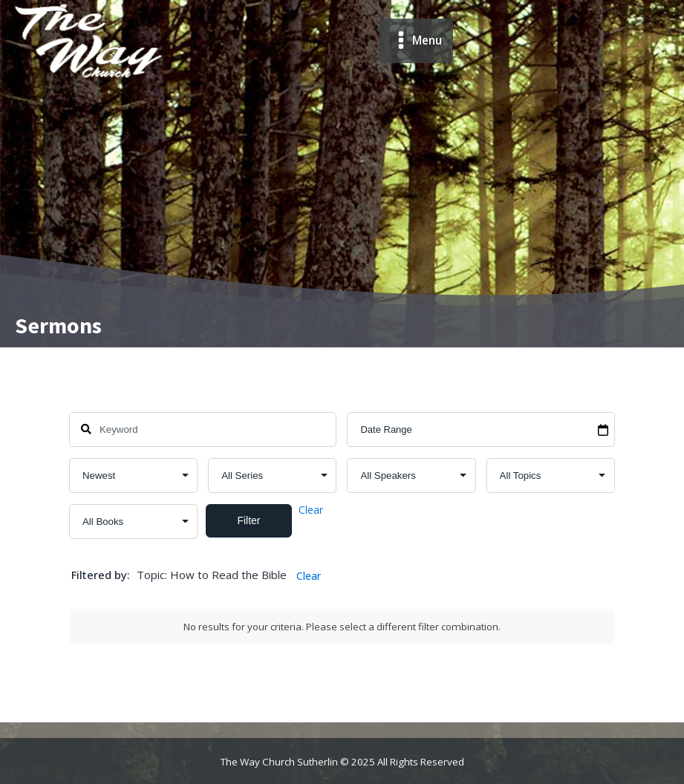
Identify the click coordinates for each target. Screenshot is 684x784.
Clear (311, 510)
